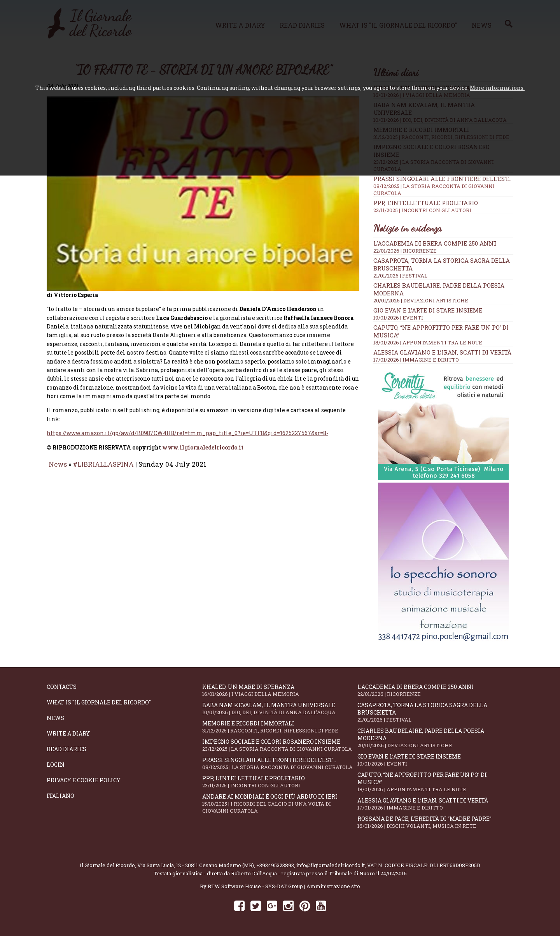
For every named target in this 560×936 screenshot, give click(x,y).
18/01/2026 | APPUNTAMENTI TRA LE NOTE (428, 342)
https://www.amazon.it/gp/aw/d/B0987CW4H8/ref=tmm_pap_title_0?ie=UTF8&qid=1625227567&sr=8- (187, 438)
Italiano (60, 796)
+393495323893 (275, 865)
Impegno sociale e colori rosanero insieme (280, 745)
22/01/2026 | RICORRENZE (405, 251)
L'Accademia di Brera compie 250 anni (435, 243)
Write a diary (68, 733)
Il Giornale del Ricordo (107, 865)
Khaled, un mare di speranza (280, 690)
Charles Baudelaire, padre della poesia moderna (435, 738)
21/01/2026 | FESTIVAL (400, 276)
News (58, 470)
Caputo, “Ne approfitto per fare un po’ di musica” (435, 782)
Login (56, 765)
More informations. (497, 88)
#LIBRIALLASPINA (103, 470)
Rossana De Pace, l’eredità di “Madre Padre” (435, 822)
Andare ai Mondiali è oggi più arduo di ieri (280, 803)
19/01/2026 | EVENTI (398, 318)
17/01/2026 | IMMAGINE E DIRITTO (416, 360)
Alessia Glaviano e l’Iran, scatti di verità (442, 352)
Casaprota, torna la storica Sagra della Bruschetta (435, 712)
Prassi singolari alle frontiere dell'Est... (443, 186)
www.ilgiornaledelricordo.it (203, 453)
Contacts (62, 687)
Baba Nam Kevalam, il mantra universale (280, 709)
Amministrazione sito (333, 886)
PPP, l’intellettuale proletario (443, 206)
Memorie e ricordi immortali (280, 727)
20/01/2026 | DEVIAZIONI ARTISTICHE (421, 300)
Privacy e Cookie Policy (84, 780)
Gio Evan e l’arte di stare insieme (428, 310)
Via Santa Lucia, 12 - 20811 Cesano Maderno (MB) (196, 865)
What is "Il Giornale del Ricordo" (99, 702)
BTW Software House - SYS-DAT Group (255, 886)
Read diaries (66, 749)
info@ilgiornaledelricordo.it (331, 865)
